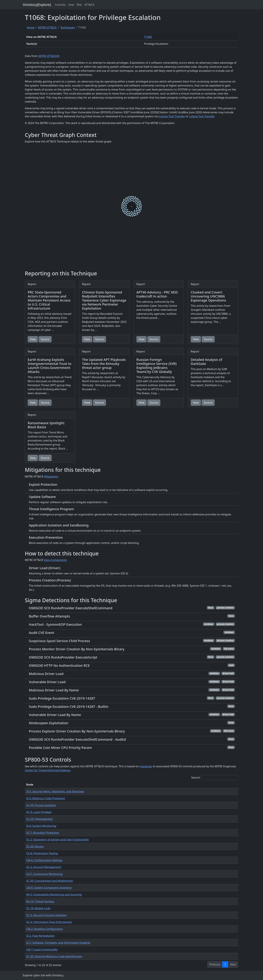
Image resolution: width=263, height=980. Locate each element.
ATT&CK (89, 5)
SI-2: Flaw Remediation (40, 936)
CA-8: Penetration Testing (42, 853)
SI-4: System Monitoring (41, 826)
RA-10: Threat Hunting (40, 901)
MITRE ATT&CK (47, 27)
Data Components (56, 560)
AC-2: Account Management (44, 867)
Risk (79, 5)
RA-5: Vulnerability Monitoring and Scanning (54, 895)
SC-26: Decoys (35, 846)
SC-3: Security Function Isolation (46, 915)
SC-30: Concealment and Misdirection (50, 881)
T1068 (148, 37)
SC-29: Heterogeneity (39, 819)
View (33, 339)
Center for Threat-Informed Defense (48, 770)
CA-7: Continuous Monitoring (44, 874)
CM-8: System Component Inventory (49, 888)
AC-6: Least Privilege (39, 812)
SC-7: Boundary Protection (43, 833)
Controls (60, 5)
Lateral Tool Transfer (202, 116)
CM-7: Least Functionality (42, 949)
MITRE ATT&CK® (49, 56)
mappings (146, 766)
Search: (215, 778)
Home (31, 27)
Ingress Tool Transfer (172, 116)
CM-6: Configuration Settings (44, 860)
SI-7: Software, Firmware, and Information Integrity (58, 943)
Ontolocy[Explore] (37, 5)
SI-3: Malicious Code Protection (46, 798)
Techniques (68, 27)
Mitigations (51, 477)
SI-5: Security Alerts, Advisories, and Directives (55, 791)
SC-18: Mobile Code (38, 908)
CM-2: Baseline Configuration (45, 929)
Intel (71, 5)
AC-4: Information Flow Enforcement (49, 922)
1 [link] (225, 964)
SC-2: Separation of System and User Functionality (57, 840)
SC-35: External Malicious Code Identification (54, 956)
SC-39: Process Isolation (41, 805)
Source (45, 339)
